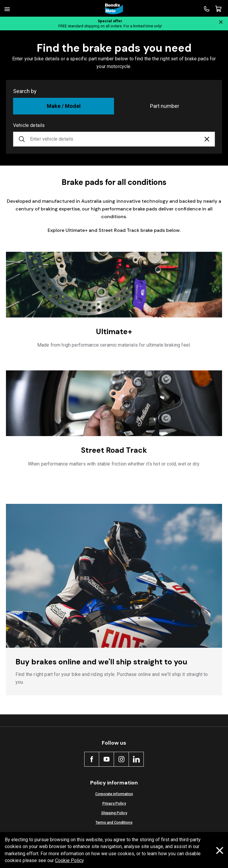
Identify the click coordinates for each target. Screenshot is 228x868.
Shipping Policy (114, 813)
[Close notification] (221, 22)
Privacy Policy (114, 803)
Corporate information (114, 794)
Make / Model (64, 106)
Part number (165, 106)
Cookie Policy (69, 860)
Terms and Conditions (114, 822)
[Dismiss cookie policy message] (220, 850)
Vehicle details (29, 125)
